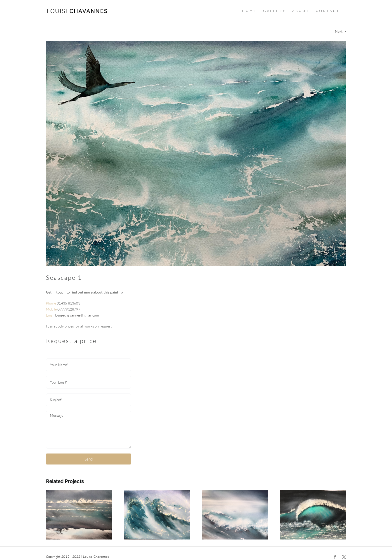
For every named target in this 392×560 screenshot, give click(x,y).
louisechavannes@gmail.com (77, 315)
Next (339, 31)
